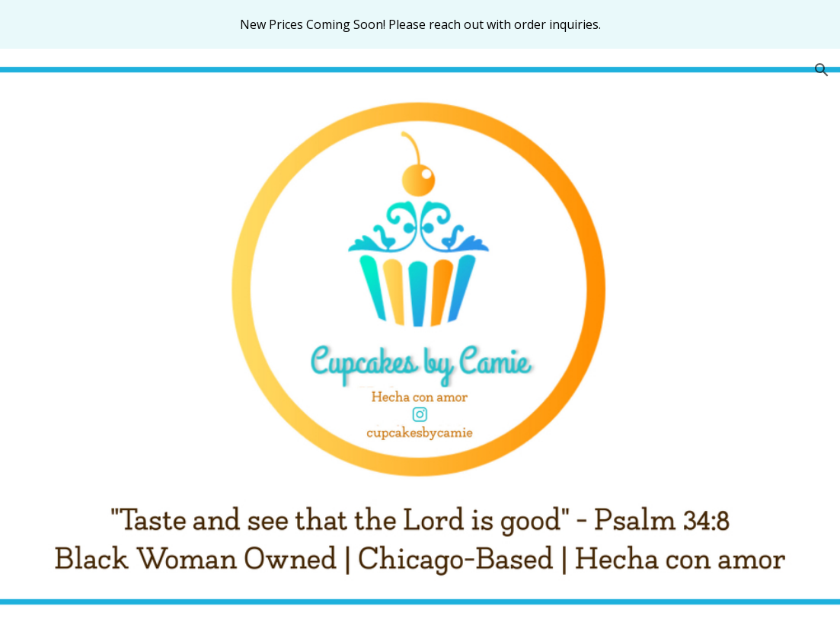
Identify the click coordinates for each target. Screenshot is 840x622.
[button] (822, 70)
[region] (420, 24)
